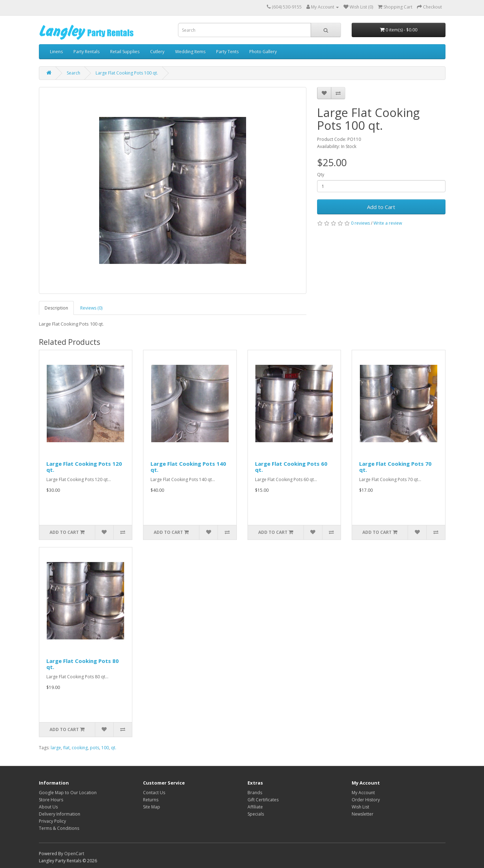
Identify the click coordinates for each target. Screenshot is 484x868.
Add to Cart (381, 207)
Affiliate (255, 807)
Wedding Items (190, 52)
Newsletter (363, 814)
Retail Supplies (125, 52)
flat (66, 748)
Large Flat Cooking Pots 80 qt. (83, 664)
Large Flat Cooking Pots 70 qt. (395, 467)
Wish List (360, 807)
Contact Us (154, 793)
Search (73, 73)
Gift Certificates (263, 800)
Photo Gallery (263, 52)
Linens (56, 52)
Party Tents (227, 52)
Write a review (388, 223)
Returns (151, 800)
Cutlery (157, 52)
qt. (114, 748)
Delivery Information (60, 814)
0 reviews (360, 223)
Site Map (152, 807)
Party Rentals (86, 52)
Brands (255, 793)
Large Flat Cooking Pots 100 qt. (127, 73)
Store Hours (51, 800)
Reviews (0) (91, 308)
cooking (80, 748)
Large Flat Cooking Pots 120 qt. (84, 467)
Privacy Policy (52, 821)
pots (95, 748)
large (56, 748)
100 (105, 748)
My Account (363, 793)
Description (56, 308)
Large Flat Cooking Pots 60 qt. (291, 467)
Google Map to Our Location (68, 793)
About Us (48, 807)
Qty (321, 175)
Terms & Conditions (59, 828)
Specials (256, 814)
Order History (366, 800)
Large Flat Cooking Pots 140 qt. (188, 467)
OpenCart (74, 854)
